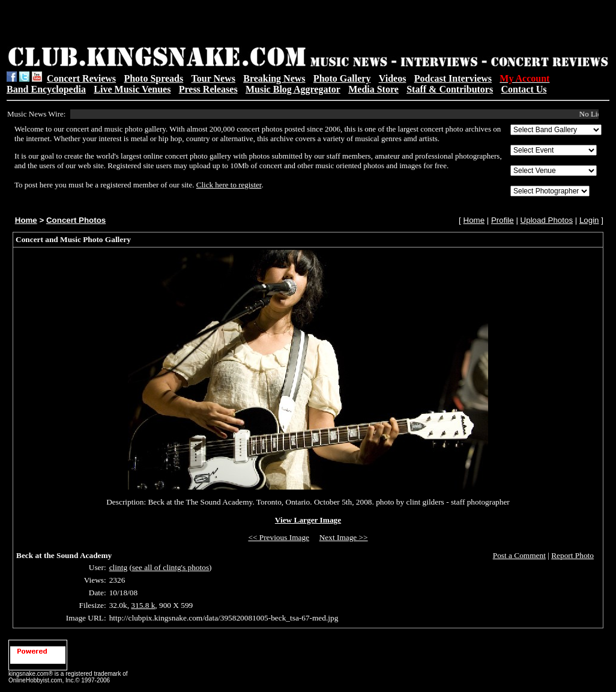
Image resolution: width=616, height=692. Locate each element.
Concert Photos (76, 220)
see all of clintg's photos (171, 567)
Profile (503, 220)
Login (589, 220)
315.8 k (143, 605)
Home (26, 220)
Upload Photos (547, 220)
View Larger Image (308, 520)
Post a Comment (519, 555)
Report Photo (572, 555)
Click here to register (229, 185)
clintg (118, 567)
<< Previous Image (279, 537)
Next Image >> (344, 537)
